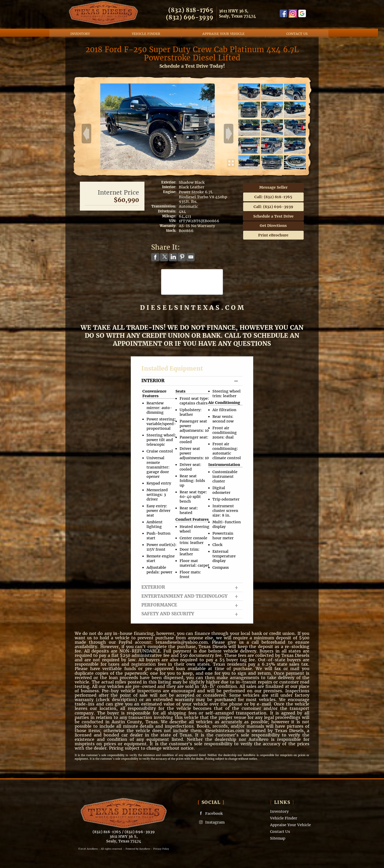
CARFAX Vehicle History (192, 270)
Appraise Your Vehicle (226, 31)
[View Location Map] (243, 14)
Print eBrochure (273, 234)
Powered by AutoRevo (138, 848)
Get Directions (273, 225)
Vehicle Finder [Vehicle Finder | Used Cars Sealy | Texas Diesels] (149, 31)
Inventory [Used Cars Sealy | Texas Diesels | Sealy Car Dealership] (83, 31)
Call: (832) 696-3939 (273, 206)
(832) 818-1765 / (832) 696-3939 (124, 831)
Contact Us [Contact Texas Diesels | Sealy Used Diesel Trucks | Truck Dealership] (300, 31)
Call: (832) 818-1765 (273, 196)
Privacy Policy (161, 848)
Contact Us (280, 831)
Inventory (279, 811)
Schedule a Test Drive (273, 216)
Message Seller (273, 187)
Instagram (211, 822)
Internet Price (118, 192)
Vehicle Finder (284, 818)
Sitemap (278, 838)
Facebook (210, 813)
